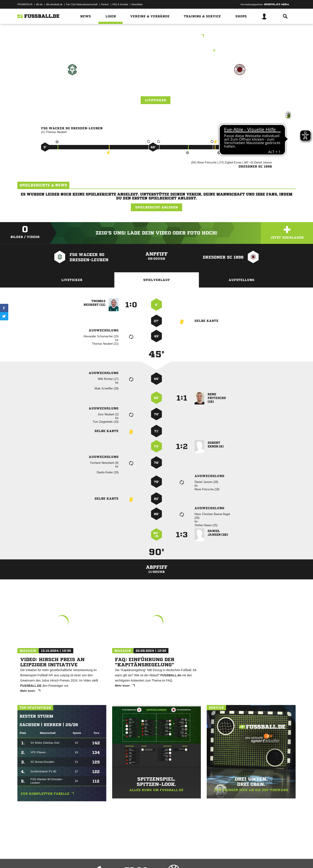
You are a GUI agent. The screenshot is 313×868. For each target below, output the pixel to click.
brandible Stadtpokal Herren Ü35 (157, 36)
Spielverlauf (157, 280)
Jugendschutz (95, 858)
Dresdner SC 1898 (240, 88)
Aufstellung (241, 280)
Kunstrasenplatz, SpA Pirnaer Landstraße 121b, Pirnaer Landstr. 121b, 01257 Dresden (156, 50)
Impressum (23, 858)
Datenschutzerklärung (45, 858)
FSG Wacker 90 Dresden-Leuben (72, 91)
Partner (105, 4)
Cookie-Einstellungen (145, 858)
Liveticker (156, 100)
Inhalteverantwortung (118, 858)
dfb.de (39, 4)
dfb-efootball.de (54, 4)
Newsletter (137, 4)
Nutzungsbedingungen (72, 858)
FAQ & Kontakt (120, 4)
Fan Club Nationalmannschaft (82, 4)
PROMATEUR (25, 4)
